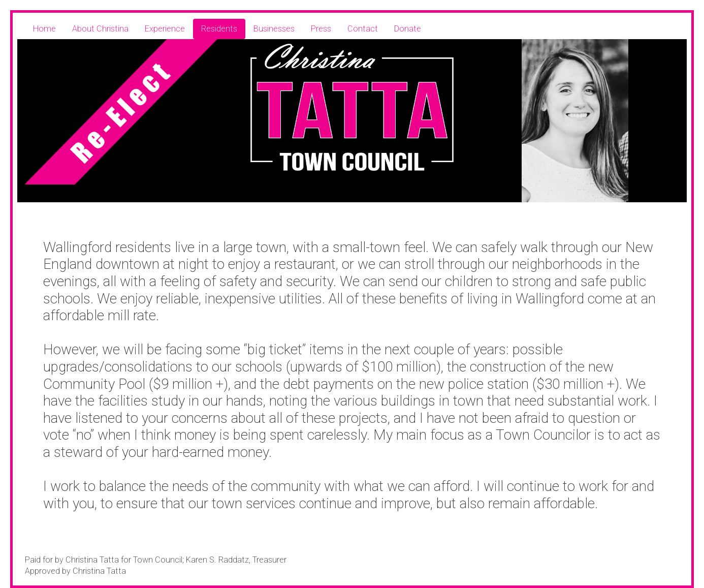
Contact (363, 29)
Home (44, 29)
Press (321, 29)
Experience (165, 29)
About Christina (100, 29)
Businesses (274, 29)
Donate (408, 29)
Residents (219, 29)
